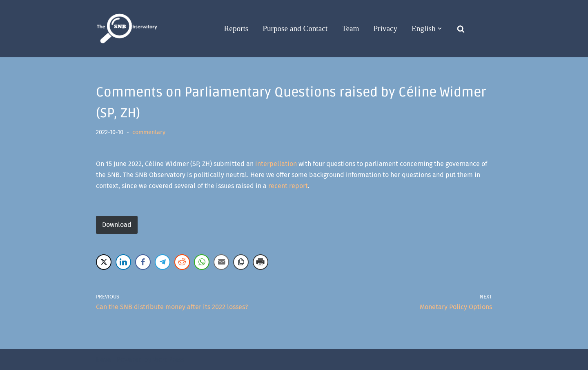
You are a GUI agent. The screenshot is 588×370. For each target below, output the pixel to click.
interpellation (276, 164)
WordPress (169, 360)
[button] (440, 29)
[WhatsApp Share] (202, 262)
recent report (288, 186)
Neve (104, 360)
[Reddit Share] (182, 262)
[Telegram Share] (163, 262)
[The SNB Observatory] (127, 29)
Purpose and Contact (295, 28)
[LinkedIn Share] (123, 262)
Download (117, 225)
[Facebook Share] (143, 262)
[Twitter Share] (104, 262)
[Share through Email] (221, 262)
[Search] (461, 29)
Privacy (385, 28)
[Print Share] (261, 262)
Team (350, 28)
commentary (149, 132)
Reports (236, 28)
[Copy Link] (241, 262)
